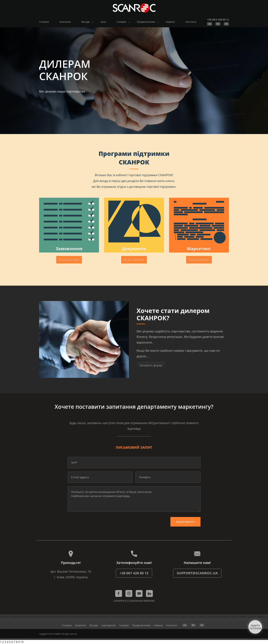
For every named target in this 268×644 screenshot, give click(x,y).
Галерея (121, 22)
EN (226, 24)
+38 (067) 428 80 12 (218, 20)
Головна (44, 22)
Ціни (103, 22)
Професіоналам (146, 22)
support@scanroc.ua (197, 573)
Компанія (65, 22)
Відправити (185, 522)
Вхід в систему (69, 260)
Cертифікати (109, 625)
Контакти (191, 22)
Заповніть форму (151, 365)
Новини (170, 22)
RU (218, 24)
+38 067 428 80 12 (134, 573)
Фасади (85, 22)
